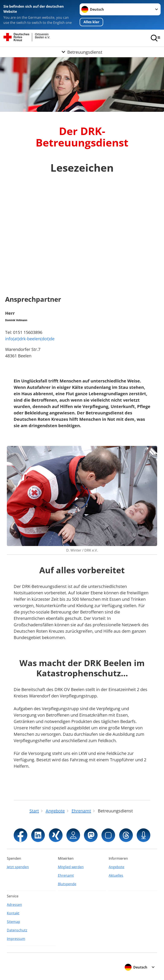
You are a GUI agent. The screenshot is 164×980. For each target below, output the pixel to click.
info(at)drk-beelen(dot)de (30, 339)
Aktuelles (116, 875)
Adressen (14, 905)
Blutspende (67, 884)
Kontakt (13, 913)
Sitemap (13, 922)
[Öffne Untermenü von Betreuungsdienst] (82, 52)
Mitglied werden (71, 867)
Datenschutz (17, 930)
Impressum (16, 939)
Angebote (116, 867)
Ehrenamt (66, 875)
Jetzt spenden (18, 867)
